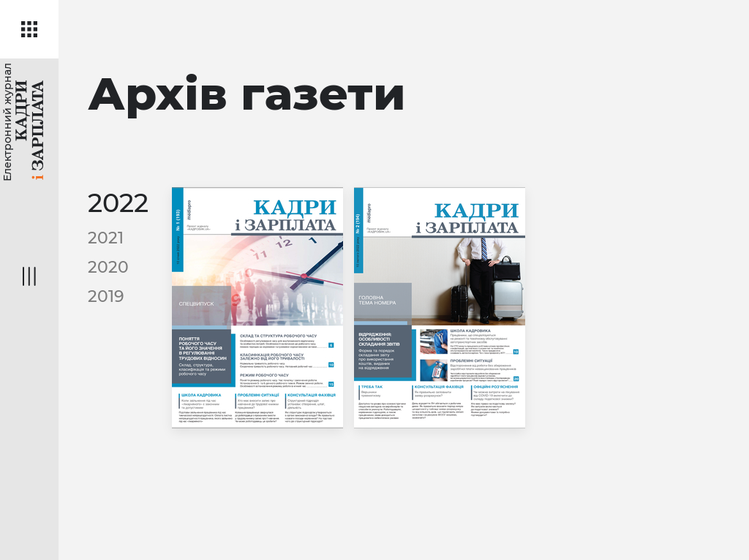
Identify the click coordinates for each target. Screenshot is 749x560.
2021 (106, 238)
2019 (106, 296)
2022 (118, 203)
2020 (108, 267)
